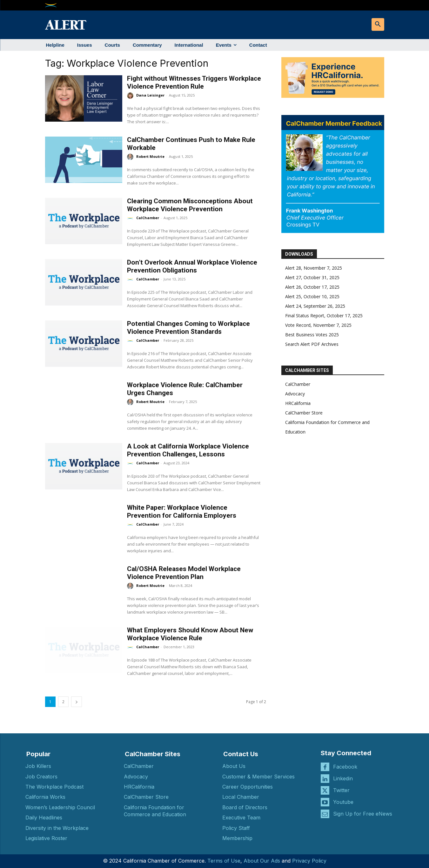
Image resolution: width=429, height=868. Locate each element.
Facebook (345, 767)
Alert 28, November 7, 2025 (314, 268)
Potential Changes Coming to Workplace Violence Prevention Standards (188, 328)
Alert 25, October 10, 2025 (312, 296)
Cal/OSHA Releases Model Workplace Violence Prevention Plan (184, 573)
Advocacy (295, 394)
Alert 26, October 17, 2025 (312, 287)
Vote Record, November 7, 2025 (318, 325)
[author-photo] (131, 96)
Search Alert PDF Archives (312, 344)
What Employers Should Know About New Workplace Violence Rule (190, 634)
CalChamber (148, 218)
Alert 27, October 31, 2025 (312, 277)
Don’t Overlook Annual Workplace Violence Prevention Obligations (192, 266)
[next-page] (77, 702)
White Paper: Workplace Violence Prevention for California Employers (182, 511)
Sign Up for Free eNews (363, 814)
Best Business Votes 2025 (312, 335)
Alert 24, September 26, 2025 (315, 306)
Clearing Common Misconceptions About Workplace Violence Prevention (190, 205)
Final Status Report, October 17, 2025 (324, 316)
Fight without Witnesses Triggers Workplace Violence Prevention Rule (194, 82)
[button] (378, 24)
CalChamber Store (304, 413)
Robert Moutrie (150, 156)
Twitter (341, 790)
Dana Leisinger (150, 95)
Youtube (343, 802)
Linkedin (343, 778)
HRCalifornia (298, 403)
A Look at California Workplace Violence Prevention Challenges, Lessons (188, 450)
